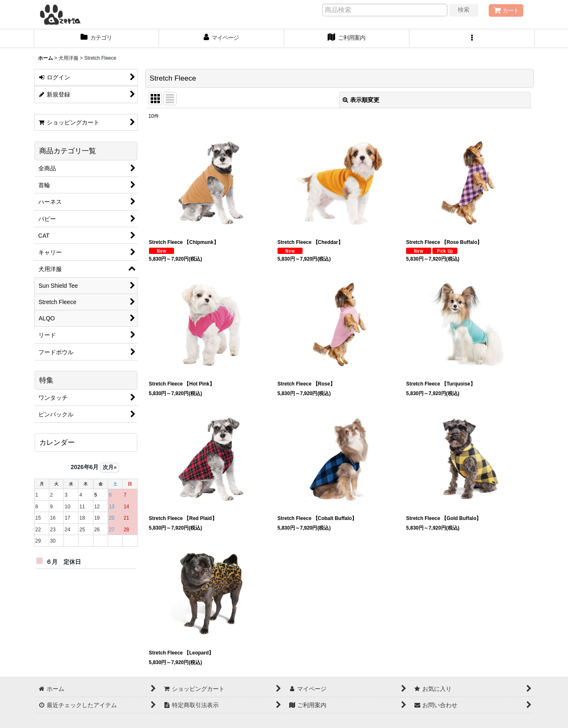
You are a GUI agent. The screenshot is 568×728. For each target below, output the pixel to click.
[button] (472, 38)
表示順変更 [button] (361, 100)
